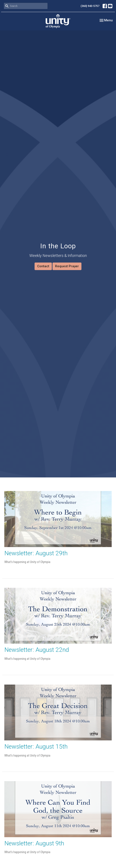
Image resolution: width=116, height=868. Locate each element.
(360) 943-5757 (90, 6)
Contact (43, 266)
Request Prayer (67, 266)
